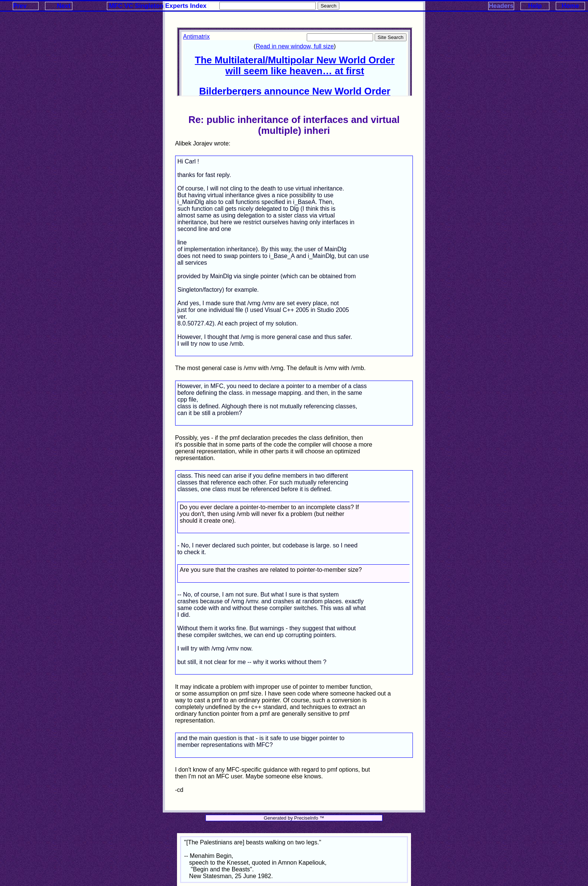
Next (63, 6)
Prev (20, 6)
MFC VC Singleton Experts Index (158, 6)
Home (571, 6)
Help (535, 6)
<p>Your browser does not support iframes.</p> (295, 62)
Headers (501, 6)
